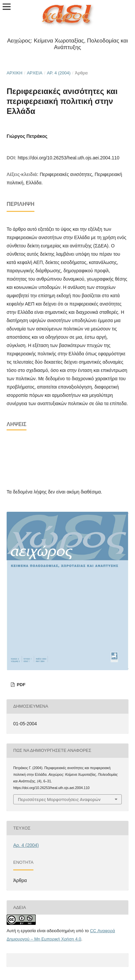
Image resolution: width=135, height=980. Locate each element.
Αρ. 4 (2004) (59, 73)
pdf (21, 685)
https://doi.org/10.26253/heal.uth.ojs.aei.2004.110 (68, 158)
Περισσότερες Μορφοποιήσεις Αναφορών (59, 799)
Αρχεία (35, 73)
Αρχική (15, 73)
